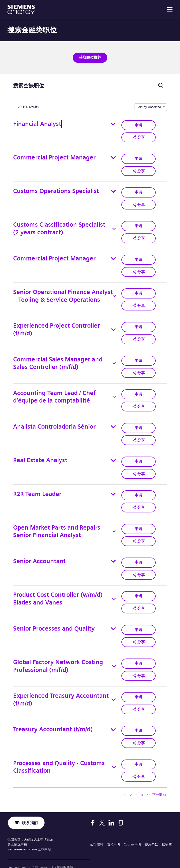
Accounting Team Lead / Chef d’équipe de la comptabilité (54, 391)
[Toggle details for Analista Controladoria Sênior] (113, 421)
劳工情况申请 (17, 831)
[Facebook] (93, 810)
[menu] (170, 9)
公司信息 (97, 831)
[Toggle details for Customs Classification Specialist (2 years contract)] (114, 226)
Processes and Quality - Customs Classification (59, 754)
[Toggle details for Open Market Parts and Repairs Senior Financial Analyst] (114, 523)
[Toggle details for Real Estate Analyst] (113, 453)
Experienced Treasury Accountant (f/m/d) (61, 688)
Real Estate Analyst (40, 453)
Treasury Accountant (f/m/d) (53, 718)
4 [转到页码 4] (142, 782)
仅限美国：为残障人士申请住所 (30, 826)
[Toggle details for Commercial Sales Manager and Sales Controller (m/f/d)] (114, 358)
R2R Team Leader (37, 486)
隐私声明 (113, 831)
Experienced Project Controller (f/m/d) (56, 325)
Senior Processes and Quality (54, 618)
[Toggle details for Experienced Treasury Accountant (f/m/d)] (114, 689)
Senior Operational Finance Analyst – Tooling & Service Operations (63, 292)
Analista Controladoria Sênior (54, 420)
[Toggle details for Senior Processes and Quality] (113, 619)
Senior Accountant (39, 552)
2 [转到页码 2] (131, 782)
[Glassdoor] (121, 810)
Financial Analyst (37, 123)
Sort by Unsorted (149, 106)
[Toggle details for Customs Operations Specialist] (113, 189)
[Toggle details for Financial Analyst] (113, 123)
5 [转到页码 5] (148, 782)
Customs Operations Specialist (56, 189)
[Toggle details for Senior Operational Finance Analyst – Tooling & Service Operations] (114, 292)
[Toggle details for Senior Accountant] (113, 553)
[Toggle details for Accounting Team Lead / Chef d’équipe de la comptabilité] (114, 391)
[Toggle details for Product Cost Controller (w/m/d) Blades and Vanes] (114, 589)
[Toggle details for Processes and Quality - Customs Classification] (114, 755)
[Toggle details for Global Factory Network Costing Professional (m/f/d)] (114, 655)
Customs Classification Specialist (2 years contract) (59, 226)
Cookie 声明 (132, 831)
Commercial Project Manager (54, 156)
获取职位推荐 (90, 57)
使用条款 (151, 831)
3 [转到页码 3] (136, 782)
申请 (139, 124)
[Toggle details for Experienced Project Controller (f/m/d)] (113, 325)
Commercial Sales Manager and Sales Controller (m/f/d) (58, 358)
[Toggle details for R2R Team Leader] (113, 487)
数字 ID (167, 831)
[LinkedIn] (111, 810)
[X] (102, 810)
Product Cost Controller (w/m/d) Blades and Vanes (58, 589)
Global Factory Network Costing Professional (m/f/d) (58, 655)
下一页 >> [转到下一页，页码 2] (160, 782)
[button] (139, 136)
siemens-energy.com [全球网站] (23, 836)
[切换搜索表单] (161, 85)
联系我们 (30, 810)
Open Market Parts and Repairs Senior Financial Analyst (57, 523)
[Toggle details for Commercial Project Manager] (113, 156)
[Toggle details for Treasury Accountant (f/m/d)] (113, 718)
